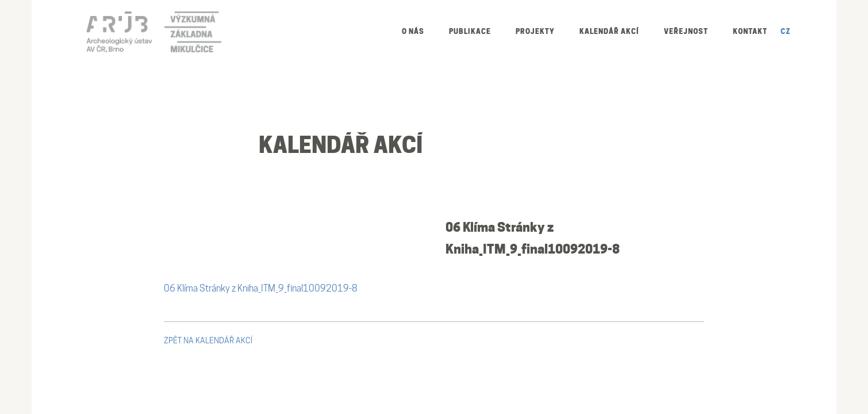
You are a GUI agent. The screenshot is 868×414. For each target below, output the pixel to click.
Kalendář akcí (609, 31)
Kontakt (750, 31)
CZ (786, 31)
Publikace (470, 31)
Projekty (535, 31)
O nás (413, 31)
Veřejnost (686, 31)
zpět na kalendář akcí (208, 340)
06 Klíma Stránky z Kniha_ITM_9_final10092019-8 (261, 288)
